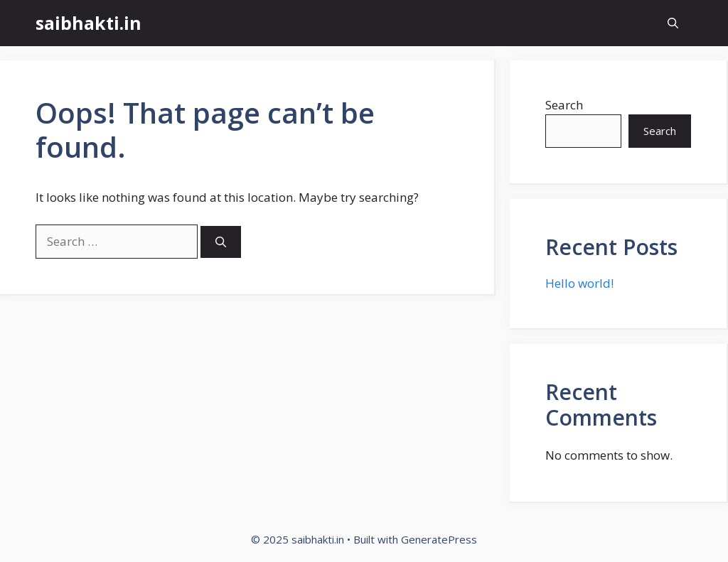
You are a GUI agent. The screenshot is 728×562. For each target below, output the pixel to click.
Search (564, 105)
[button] (673, 23)
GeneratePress (439, 539)
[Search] (221, 242)
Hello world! (579, 283)
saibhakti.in (89, 23)
